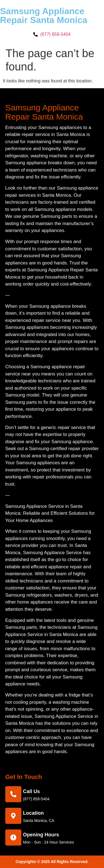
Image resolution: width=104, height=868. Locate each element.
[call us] (13, 794)
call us (31, 791)
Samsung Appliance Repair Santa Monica (44, 16)
